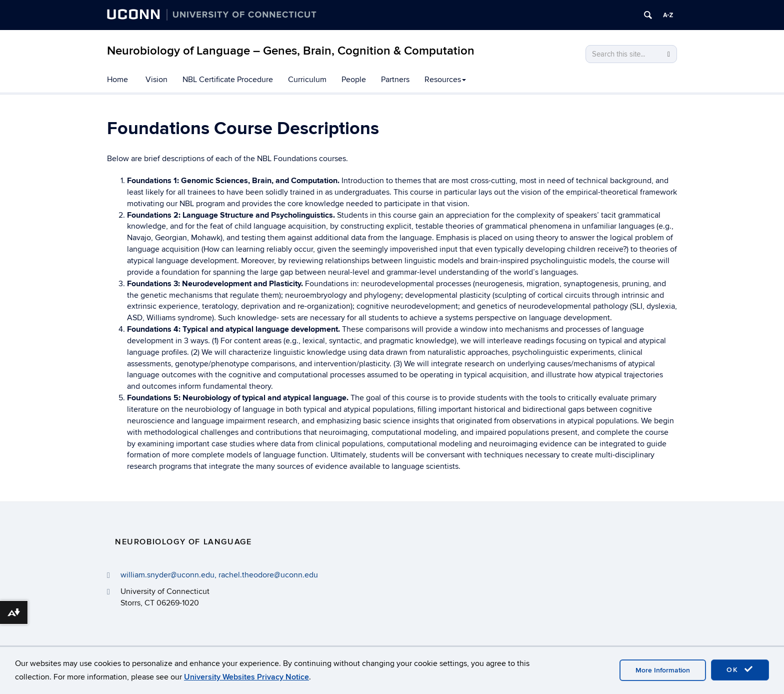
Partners (395, 80)
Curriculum (307, 80)
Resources (445, 80)
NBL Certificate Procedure (228, 80)
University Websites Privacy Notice (246, 677)
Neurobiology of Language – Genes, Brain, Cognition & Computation (291, 51)
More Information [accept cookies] (663, 670)
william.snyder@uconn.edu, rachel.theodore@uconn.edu (219, 575)
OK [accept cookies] (740, 669)
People (354, 80)
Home (117, 80)
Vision (156, 80)
